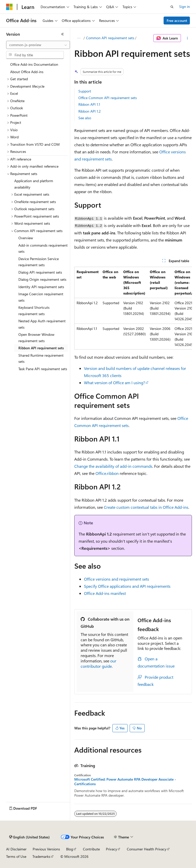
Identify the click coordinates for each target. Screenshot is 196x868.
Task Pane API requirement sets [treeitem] (43, 369)
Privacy (112, 849)
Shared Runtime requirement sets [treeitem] (41, 358)
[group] (133, 308)
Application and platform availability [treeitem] (34, 184)
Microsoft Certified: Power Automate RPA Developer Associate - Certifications (125, 782)
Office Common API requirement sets (108, 98)
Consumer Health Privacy (147, 849)
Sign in (185, 6)
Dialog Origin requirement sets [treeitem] (42, 279)
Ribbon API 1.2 (90, 111)
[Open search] (172, 7)
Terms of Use (16, 856)
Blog (70, 849)
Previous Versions (46, 849)
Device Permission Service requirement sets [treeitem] (39, 262)
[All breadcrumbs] (79, 38)
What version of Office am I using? (114, 383)
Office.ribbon (107, 473)
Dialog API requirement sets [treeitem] (40, 272)
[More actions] (187, 38)
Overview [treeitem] (26, 238)
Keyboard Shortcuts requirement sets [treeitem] (34, 311)
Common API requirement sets (110, 38)
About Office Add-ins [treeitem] (27, 72)
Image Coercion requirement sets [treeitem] (41, 297)
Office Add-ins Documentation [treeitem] (34, 64)
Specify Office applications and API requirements (127, 586)
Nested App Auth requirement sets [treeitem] (42, 324)
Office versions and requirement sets (117, 579)
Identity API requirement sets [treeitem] (41, 287)
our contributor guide (99, 663)
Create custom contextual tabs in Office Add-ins (146, 507)
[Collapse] (63, 34)
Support (85, 91)
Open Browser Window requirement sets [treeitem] (36, 338)
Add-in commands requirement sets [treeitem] (43, 248)
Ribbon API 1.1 (89, 104)
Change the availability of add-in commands (113, 466)
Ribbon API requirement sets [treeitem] (41, 348)
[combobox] (38, 45)
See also (85, 118)
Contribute (91, 849)
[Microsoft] (9, 7)
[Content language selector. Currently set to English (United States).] (29, 837)
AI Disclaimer (16, 849)
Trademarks (41, 856)
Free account (177, 21)
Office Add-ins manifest (105, 593)
